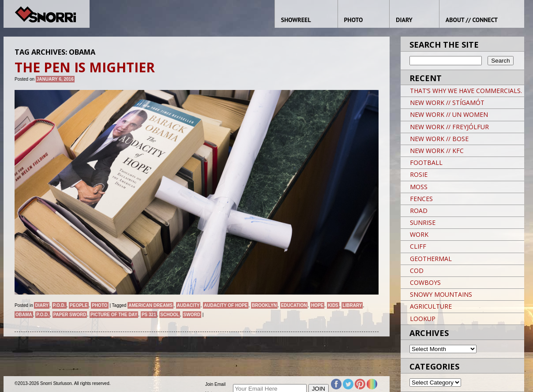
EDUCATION (294, 305)
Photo (99, 305)
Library (352, 305)
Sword (192, 315)
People (79, 305)
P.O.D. (59, 305)
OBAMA (24, 315)
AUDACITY (188, 305)
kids (333, 305)
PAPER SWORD (70, 315)
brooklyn (264, 305)
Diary (42, 305)
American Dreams (150, 305)
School (170, 315)
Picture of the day (114, 315)
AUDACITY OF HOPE (226, 305)
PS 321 (149, 315)
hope (317, 305)
